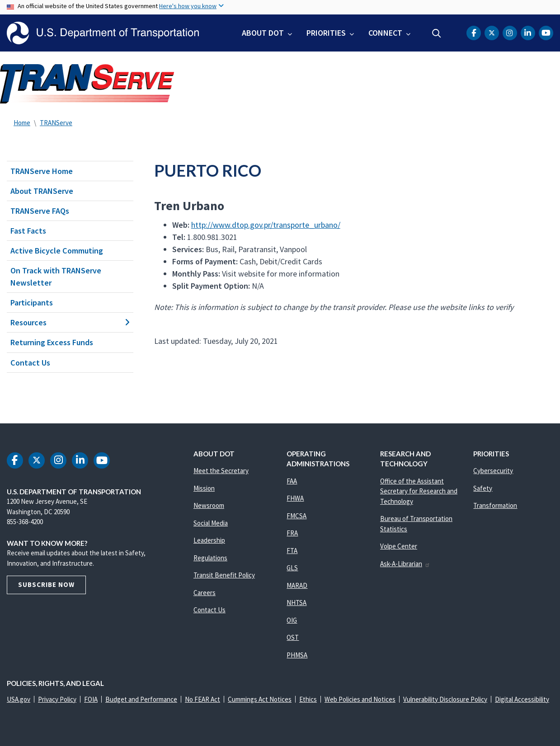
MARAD (297, 585)
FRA (292, 533)
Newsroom (209, 505)
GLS (292, 568)
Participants (32, 303)
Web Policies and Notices (360, 699)
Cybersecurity (493, 471)
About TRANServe (42, 191)
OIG (292, 620)
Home (22, 123)
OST (293, 637)
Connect (385, 33)
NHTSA (296, 603)
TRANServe (56, 123)
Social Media (211, 523)
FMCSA (296, 516)
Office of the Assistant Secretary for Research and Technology (419, 491)
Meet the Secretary (221, 471)
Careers (205, 593)
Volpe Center (399, 546)
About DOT (263, 33)
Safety (483, 488)
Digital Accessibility (522, 699)
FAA (292, 481)
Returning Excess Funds (52, 342)
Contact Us (30, 363)
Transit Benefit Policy (224, 575)
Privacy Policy (57, 699)
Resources (70, 322)
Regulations (210, 558)
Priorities (326, 33)
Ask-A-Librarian (405, 564)
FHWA (295, 498)
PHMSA (297, 655)
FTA (292, 551)
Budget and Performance (141, 699)
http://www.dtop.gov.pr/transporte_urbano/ (266, 225)
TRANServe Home (42, 171)
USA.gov (19, 699)
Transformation (495, 505)
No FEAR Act (202, 699)
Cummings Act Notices (260, 699)
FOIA (91, 699)
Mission (204, 488)
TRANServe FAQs (40, 211)
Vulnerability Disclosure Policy (445, 699)
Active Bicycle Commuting (57, 251)
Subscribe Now (46, 584)
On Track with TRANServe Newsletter (56, 277)
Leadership (209, 540)
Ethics (308, 699)
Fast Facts (28, 231)
